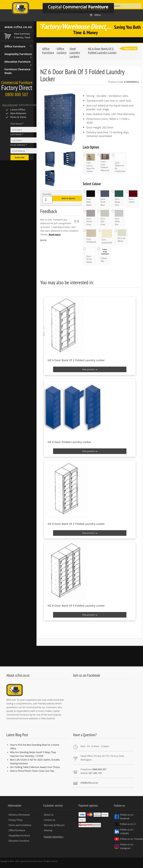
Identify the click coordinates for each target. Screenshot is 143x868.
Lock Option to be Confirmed (120, 163)
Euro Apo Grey (105, 218)
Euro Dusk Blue (105, 198)
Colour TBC (105, 255)
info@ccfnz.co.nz (89, 783)
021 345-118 (95, 773)
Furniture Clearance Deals (18, 71)
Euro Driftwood (91, 236)
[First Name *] (35, 130)
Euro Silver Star (119, 218)
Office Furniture (18, 46)
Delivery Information (19, 815)
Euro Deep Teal (119, 198)
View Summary (22, 34)
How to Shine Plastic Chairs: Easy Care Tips (32, 771)
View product (90, 369)
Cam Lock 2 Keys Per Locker (91, 163)
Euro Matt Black (91, 198)
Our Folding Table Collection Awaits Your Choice (35, 767)
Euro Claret (133, 197)
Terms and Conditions (20, 825)
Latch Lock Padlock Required (105, 163)
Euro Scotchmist (107, 237)
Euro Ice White (122, 236)
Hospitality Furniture (18, 55)
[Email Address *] (35, 151)
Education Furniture (18, 63)
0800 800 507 (99, 769)
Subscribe (19, 157)
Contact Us (50, 820)
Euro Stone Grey (91, 218)
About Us (49, 815)
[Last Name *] (35, 140)
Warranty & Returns (54, 825)
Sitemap (48, 830)
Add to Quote (68, 198)
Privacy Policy (16, 820)
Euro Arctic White (91, 256)
